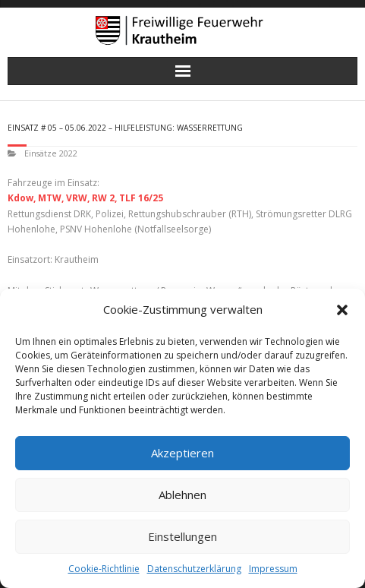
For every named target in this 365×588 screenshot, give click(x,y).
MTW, (51, 198)
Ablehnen (182, 495)
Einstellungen (182, 536)
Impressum (273, 569)
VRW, (78, 198)
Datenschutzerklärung (194, 569)
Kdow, (22, 198)
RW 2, (104, 198)
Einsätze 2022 (51, 153)
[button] (342, 310)
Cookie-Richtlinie (104, 569)
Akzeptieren (182, 453)
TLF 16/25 (141, 198)
